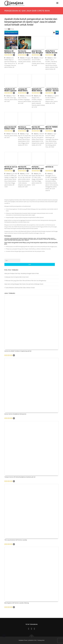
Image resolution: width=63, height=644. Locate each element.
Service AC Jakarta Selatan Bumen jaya (38, 128)
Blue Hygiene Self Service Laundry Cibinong (17, 603)
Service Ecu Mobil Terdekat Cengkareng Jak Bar (18, 351)
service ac (49, 167)
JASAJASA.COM (32, 640)
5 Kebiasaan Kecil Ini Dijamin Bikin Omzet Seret (16, 277)
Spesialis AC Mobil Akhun (37, 90)
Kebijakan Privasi (23, 640)
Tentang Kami (41, 640)
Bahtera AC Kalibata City (10, 52)
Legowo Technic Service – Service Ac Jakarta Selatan (52, 90)
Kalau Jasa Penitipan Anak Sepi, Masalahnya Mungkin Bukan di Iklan (22, 273)
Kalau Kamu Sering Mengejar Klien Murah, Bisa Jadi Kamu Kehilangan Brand (24, 284)
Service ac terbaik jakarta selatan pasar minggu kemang (24, 128)
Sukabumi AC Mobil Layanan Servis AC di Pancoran (10, 90)
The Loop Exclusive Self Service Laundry (16, 540)
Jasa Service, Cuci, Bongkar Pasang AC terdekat (37, 52)
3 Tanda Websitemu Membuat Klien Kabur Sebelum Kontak (20, 288)
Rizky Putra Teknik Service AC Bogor (51, 52)
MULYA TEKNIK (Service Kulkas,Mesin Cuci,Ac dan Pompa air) (51, 128)
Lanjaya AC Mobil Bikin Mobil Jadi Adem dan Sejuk (25, 90)
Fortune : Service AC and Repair (38, 168)
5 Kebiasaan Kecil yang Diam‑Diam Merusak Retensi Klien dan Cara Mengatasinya (25, 281)
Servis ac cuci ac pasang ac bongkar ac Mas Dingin (11, 168)
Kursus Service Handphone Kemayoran (15, 414)
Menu (57, 3)
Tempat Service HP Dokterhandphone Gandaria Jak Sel (20, 477)
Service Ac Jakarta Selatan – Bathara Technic (25, 52)
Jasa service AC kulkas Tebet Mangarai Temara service (11, 128)
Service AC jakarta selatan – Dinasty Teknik (24, 168)
